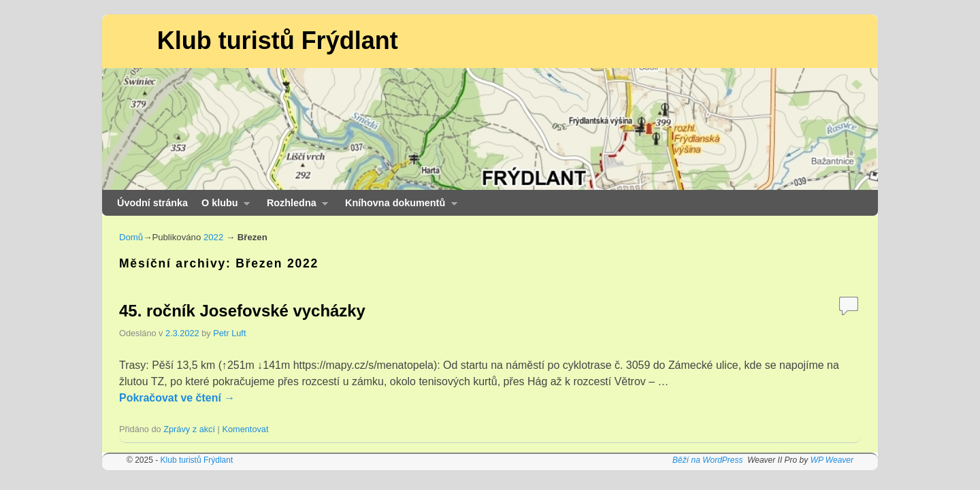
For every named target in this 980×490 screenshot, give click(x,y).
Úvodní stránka (152, 203)
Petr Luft (229, 333)
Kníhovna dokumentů (398, 207)
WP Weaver (832, 460)
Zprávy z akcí (189, 429)
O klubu (222, 207)
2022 (213, 237)
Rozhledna (294, 207)
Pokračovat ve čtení (177, 398)
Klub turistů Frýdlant (278, 40)
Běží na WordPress (707, 460)
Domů (131, 237)
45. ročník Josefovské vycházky (242, 311)
